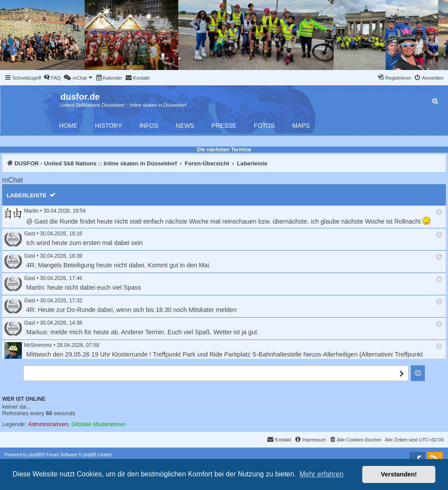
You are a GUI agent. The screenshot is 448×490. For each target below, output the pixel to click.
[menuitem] (52, 78)
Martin (31, 211)
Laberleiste (27, 195)
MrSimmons (38, 345)
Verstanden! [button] (399, 474)
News (185, 126)
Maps (301, 126)
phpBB (35, 455)
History (108, 126)
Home (68, 126)
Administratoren (48, 424)
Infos (149, 126)
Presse (224, 126)
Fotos (264, 126)
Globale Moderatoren (98, 424)
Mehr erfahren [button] (321, 474)
